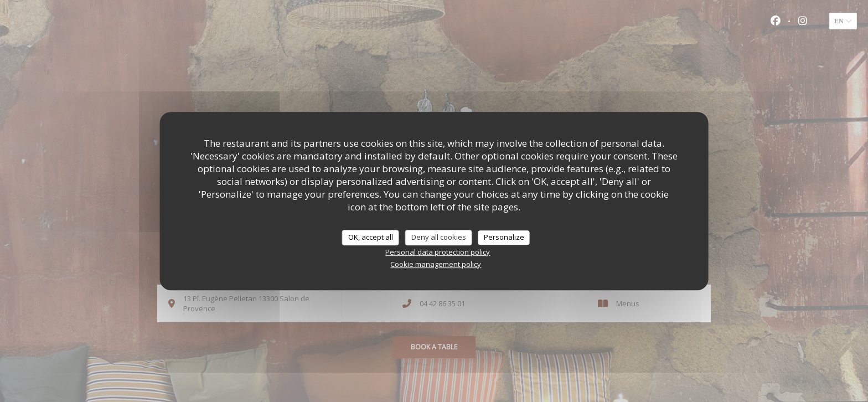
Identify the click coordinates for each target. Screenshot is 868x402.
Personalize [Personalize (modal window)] (504, 237)
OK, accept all (371, 237)
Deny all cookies (439, 237)
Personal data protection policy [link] (438, 252)
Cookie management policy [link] (436, 264)
